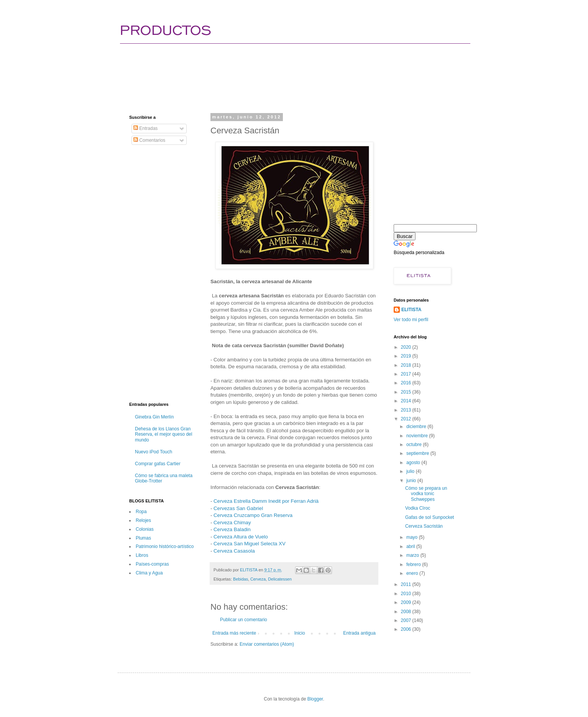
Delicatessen (280, 579)
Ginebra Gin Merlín (154, 417)
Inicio (300, 633)
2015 (407, 392)
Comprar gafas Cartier (158, 464)
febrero (414, 564)
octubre (415, 445)
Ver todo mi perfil (411, 320)
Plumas (143, 538)
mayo (413, 537)
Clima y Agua (149, 573)
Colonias (145, 529)
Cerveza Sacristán (424, 526)
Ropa (141, 512)
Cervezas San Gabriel (238, 508)
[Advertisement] (269, 71)
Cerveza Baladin (232, 529)
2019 (407, 356)
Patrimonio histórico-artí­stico (165, 546)
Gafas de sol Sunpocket (430, 517)
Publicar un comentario (244, 620)
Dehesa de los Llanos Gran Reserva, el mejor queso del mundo (163, 434)
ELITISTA (411, 310)
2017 (407, 374)
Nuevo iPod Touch (154, 452)
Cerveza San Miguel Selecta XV (250, 544)
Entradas (145, 128)
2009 (407, 602)
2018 (407, 365)
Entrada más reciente (234, 633)
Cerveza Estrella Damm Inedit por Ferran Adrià (266, 501)
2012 (407, 419)
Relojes (143, 520)
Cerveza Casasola (234, 551)
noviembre (418, 436)
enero (413, 573)
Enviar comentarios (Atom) (267, 644)
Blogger (315, 699)
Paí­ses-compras (152, 564)
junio (412, 481)
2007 (407, 620)
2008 (407, 612)
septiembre (418, 453)
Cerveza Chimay (232, 523)
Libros (142, 555)
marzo (413, 555)
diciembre (417, 427)
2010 (407, 594)
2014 (407, 401)
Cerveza (258, 579)
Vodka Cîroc (418, 508)
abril (411, 546)
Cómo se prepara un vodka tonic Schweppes (426, 494)
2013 (407, 410)
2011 (407, 584)
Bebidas (241, 579)
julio (411, 471)
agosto (414, 463)
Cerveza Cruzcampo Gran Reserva (253, 515)
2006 (407, 629)
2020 (407, 347)
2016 (407, 383)
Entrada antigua (359, 633)
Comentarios (149, 140)
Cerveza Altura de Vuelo (241, 537)
